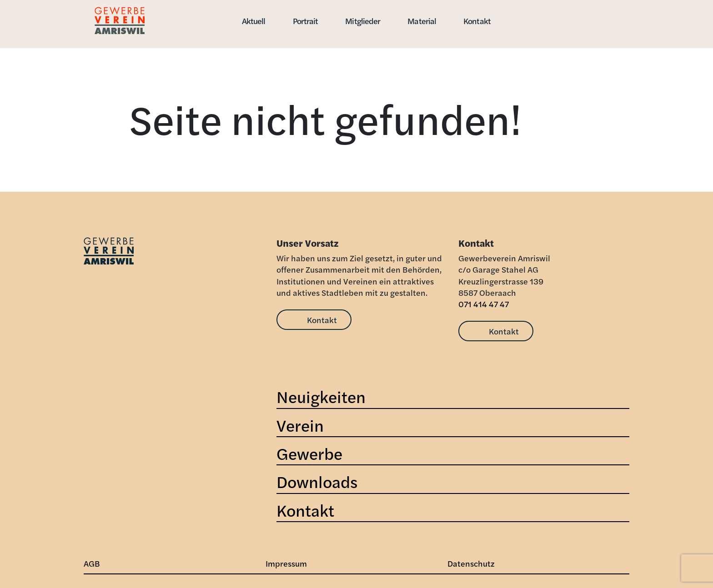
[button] (537, 15)
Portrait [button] (306, 21)
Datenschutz (471, 563)
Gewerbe (309, 453)
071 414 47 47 (484, 304)
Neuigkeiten (321, 396)
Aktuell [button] (254, 21)
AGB (92, 563)
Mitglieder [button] (363, 21)
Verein (300, 425)
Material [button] (422, 21)
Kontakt (477, 21)
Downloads (317, 481)
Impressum (286, 563)
